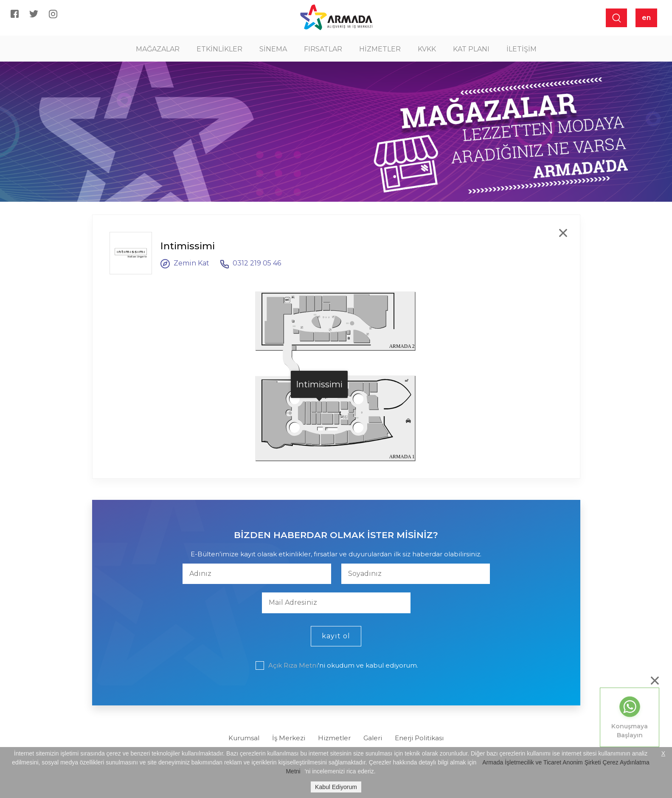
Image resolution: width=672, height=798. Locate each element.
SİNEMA (273, 49)
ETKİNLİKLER (219, 49)
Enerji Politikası (419, 738)
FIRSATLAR (323, 49)
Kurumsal (244, 738)
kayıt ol (336, 636)
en (646, 18)
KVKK (427, 49)
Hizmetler (334, 738)
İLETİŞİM (522, 49)
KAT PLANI (471, 49)
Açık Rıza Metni (293, 665)
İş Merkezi (289, 738)
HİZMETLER (380, 49)
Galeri (373, 738)
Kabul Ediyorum (336, 787)
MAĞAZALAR (158, 49)
